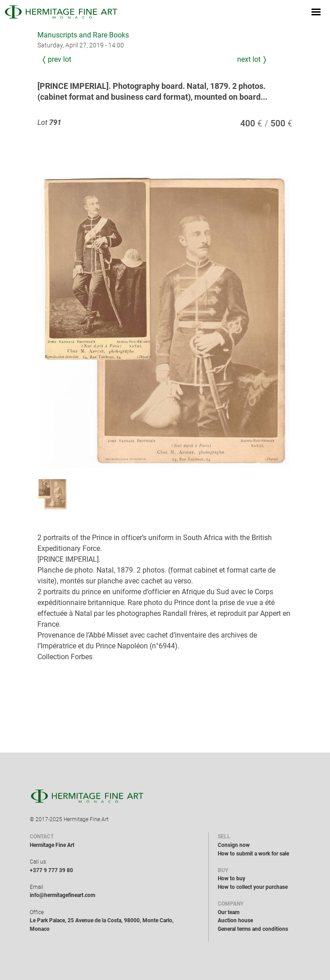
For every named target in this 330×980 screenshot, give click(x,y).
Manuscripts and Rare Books (83, 35)
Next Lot (249, 59)
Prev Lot (60, 59)
